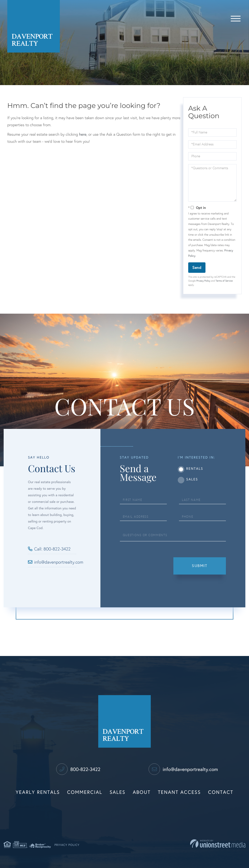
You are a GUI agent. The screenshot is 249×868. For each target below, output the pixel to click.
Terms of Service (224, 281)
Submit (200, 566)
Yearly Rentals (38, 792)
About (142, 792)
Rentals (195, 469)
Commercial (85, 792)
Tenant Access (179, 792)
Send (197, 267)
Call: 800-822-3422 (53, 549)
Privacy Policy (204, 281)
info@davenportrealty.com (55, 562)
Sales (192, 479)
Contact (221, 792)
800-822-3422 (78, 770)
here (83, 135)
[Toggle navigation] (236, 18)
